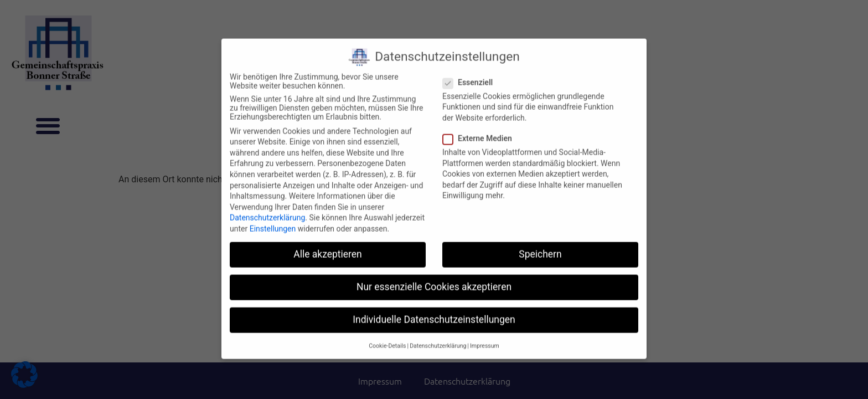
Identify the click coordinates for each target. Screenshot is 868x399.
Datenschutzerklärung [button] (438, 337)
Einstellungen (273, 220)
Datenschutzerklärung (267, 209)
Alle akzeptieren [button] (328, 245)
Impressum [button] (485, 337)
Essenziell (471, 74)
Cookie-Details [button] (387, 337)
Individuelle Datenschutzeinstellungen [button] (434, 311)
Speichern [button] (540, 245)
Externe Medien (481, 130)
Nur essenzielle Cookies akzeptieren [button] (434, 278)
